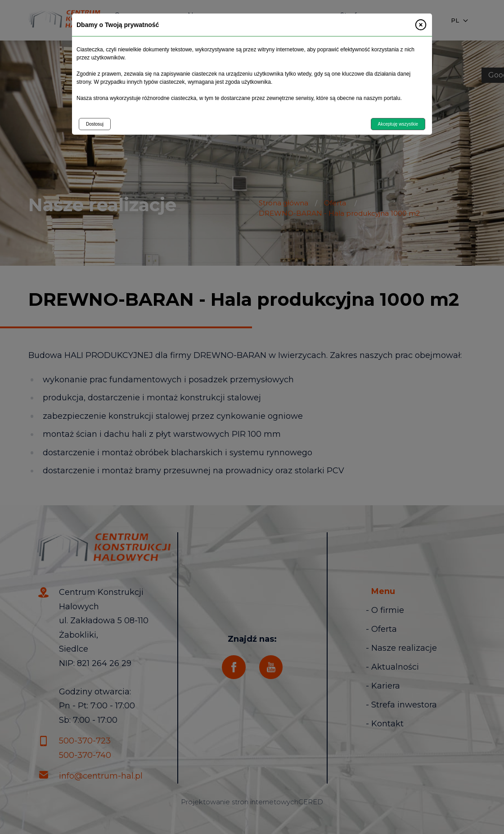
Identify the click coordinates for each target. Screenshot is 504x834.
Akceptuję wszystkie (398, 124)
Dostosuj (95, 124)
